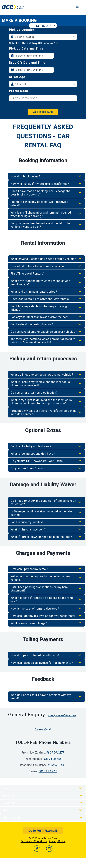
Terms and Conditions (34, 841)
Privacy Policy (57, 841)
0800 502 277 (55, 753)
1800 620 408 (53, 759)
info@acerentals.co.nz (62, 715)
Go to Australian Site (43, 831)
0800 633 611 (57, 765)
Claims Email (43, 729)
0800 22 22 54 (48, 771)
